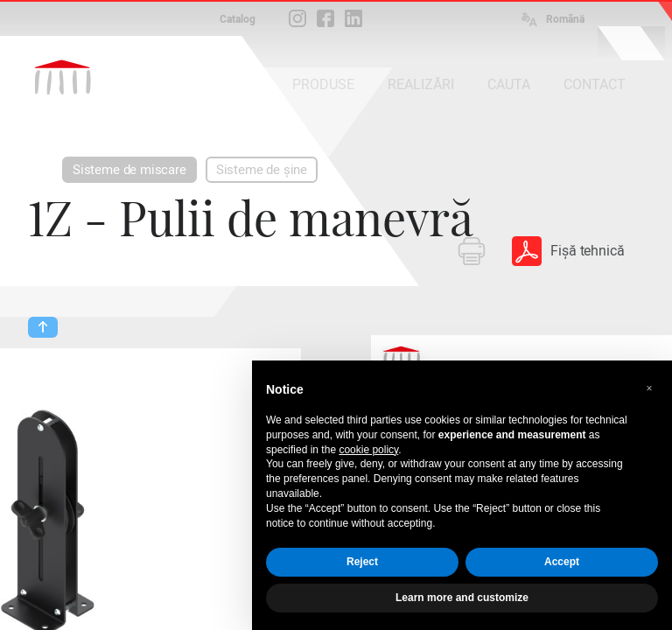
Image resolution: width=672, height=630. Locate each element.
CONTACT (595, 84)
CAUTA (509, 84)
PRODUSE (323, 84)
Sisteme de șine (262, 170)
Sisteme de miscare (129, 170)
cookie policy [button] (368, 450)
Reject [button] (362, 562)
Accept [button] (562, 562)
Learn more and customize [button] (462, 598)
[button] (649, 388)
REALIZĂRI (421, 84)
